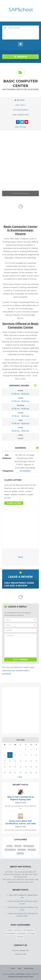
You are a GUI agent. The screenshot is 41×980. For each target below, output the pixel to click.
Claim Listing (14, 503)
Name (20, 620)
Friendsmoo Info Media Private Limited (20, 977)
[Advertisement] (20, 157)
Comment (10, 635)
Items (23, 105)
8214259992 (25, 471)
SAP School (20, 974)
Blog (19, 968)
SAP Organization (29, 846)
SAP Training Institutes (20, 110)
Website (9, 630)
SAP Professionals (10, 850)
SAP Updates (32, 850)
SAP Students (22, 850)
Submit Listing (29, 968)
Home (17, 105)
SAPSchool (20, 853)
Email (20, 625)
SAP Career (18, 846)
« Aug (19, 777)
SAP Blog (9, 846)
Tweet (20, 557)
